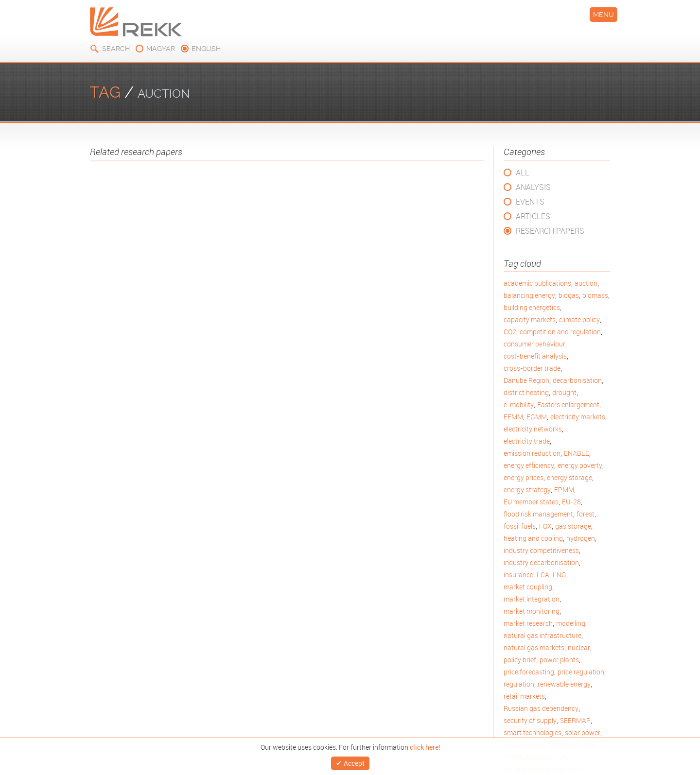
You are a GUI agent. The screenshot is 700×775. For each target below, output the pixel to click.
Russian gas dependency (541, 708)
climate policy (579, 319)
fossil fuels (520, 526)
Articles (533, 216)
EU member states (531, 502)
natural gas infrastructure (542, 635)
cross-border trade (532, 368)
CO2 (510, 332)
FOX (545, 526)
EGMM (537, 417)
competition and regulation (560, 332)
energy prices (524, 477)
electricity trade (527, 441)
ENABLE (577, 453)
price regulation (581, 672)
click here (424, 744)
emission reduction (532, 453)
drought (564, 392)
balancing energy (529, 295)
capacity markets (530, 319)
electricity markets (578, 417)
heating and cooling (533, 538)
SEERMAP (575, 720)
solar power (583, 732)
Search (116, 49)
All (523, 172)
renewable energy (564, 684)
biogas (569, 295)
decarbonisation (577, 380)
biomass (595, 295)
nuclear (579, 647)
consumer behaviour (534, 344)
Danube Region (526, 380)
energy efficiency (529, 465)
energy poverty (580, 465)
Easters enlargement (568, 405)
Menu (604, 15)
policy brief (520, 660)
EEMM (513, 417)
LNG (560, 575)
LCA (543, 575)
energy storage (569, 477)
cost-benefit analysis (535, 356)
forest (586, 514)
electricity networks (533, 429)
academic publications (537, 283)
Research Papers (550, 231)
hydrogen (581, 538)
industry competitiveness (541, 550)
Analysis (533, 187)
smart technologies (533, 732)
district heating (526, 392)
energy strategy (527, 490)
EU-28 (571, 502)
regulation (519, 684)
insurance (518, 575)
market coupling (528, 587)
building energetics (532, 307)
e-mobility (519, 405)
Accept (354, 762)
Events (530, 202)
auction (586, 283)
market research (528, 623)
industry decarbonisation (541, 562)
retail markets (524, 696)
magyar (161, 49)
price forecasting (529, 672)
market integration (532, 599)
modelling (571, 623)
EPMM (564, 490)
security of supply (530, 720)
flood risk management (538, 514)
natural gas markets (534, 647)
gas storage (573, 526)
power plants (559, 660)
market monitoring (532, 611)
